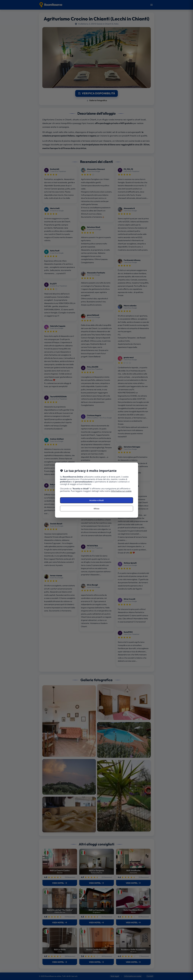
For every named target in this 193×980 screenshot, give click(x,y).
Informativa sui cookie (121, 491)
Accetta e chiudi (96, 500)
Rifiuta (96, 509)
